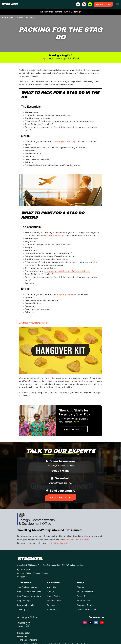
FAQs (70, 483)
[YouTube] (102, 623)
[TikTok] (90, 623)
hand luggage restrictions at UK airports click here (67, 271)
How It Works (53, 596)
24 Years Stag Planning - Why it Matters (61, 12)
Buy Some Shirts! (73, 430)
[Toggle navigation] (117, 4)
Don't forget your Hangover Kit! (33, 323)
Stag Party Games (65, 294)
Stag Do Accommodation (29, 596)
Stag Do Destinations (27, 587)
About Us (51, 587)
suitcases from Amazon (53, 235)
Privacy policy (24, 633)
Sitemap (81, 587)
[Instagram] (85, 623)
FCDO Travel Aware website (76, 540)
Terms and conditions (27, 640)
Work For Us (53, 609)
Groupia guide (61, 543)
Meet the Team (54, 601)
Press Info (81, 596)
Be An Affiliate (83, 601)
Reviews (51, 605)
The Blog (21, 609)
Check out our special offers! (62, 59)
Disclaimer (22, 636)
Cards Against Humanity (64, 141)
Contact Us (22, 577)
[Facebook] (96, 623)
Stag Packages (24, 601)
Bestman (12, 18)
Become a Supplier (86, 605)
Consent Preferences (87, 609)
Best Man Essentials (26, 605)
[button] (84, 4)
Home (4, 18)
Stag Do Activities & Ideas (29, 592)
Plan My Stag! (103, 4)
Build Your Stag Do (60, 497)
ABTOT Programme (86, 592)
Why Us (51, 592)
